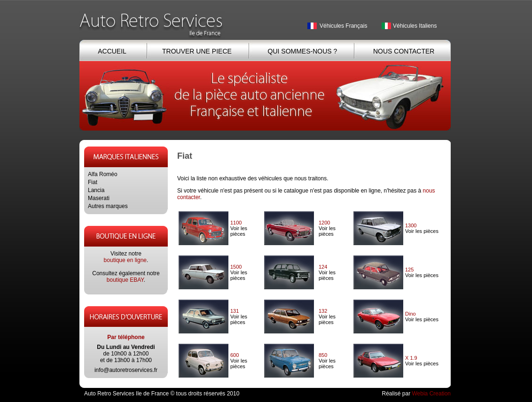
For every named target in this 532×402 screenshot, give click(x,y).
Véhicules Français (343, 26)
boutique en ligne (125, 260)
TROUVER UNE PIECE (197, 51)
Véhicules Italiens (415, 26)
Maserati (99, 198)
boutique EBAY (125, 280)
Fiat (93, 182)
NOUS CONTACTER (404, 51)
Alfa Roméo (103, 174)
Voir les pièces (239, 231)
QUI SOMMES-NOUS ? (303, 51)
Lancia (96, 190)
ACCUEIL (112, 51)
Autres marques (108, 206)
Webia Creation (432, 394)
